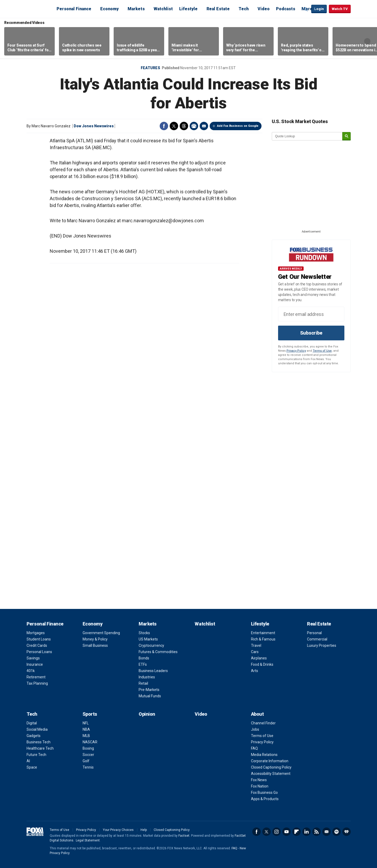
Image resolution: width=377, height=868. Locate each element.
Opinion (147, 714)
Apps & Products (265, 799)
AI (28, 761)
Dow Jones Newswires (94, 126)
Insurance (35, 664)
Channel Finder (263, 723)
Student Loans (39, 639)
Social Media (37, 729)
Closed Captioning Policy (271, 767)
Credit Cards (37, 645)
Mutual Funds (150, 696)
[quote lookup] (307, 136)
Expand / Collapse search (306, 9)
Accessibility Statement (271, 774)
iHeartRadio (346, 832)
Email (204, 126)
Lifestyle (188, 9)
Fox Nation (260, 786)
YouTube (286, 832)
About (257, 714)
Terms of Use (322, 351)
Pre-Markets (149, 690)
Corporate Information (270, 761)
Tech (244, 9)
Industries (147, 677)
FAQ (254, 748)
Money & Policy (95, 639)
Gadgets (34, 736)
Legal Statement (88, 840)
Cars (255, 652)
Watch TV (340, 9)
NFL (86, 723)
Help (144, 830)
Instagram (277, 832)
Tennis (88, 767)
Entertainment (263, 633)
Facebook (164, 126)
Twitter (174, 126)
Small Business (95, 645)
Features (150, 68)
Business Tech (39, 742)
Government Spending (101, 633)
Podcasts (286, 9)
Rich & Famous (263, 639)
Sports (90, 714)
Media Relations (264, 755)
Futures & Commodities (158, 652)
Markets (136, 9)
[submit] (346, 136)
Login (319, 9)
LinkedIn (306, 832)
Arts (255, 671)
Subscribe (311, 333)
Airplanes (259, 658)
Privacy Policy (296, 351)
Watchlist (163, 9)
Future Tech (36, 755)
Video (264, 9)
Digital (32, 723)
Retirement (36, 677)
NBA (86, 729)
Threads (184, 126)
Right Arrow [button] (367, 41)
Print (194, 126)
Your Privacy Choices (118, 830)
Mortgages (36, 633)
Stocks (144, 633)
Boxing (88, 748)
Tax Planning (37, 683)
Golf (86, 761)
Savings (33, 658)
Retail (143, 683)
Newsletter (326, 832)
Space (32, 767)
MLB (86, 736)
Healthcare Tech (40, 748)
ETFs (143, 664)
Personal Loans (39, 652)
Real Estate (218, 9)
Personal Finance (74, 9)
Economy (109, 9)
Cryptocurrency (151, 645)
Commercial (317, 639)
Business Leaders (153, 671)
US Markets (148, 639)
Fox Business (39, 9)
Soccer (88, 755)
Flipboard (296, 832)
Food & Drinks (262, 664)
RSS (316, 832)
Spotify (336, 832)
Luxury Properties (322, 645)
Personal (314, 633)
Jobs (255, 729)
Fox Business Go (264, 793)
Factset (184, 836)
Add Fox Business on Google (238, 126)
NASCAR (90, 742)
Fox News (259, 780)
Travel (256, 645)
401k (31, 671)
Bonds (144, 658)
